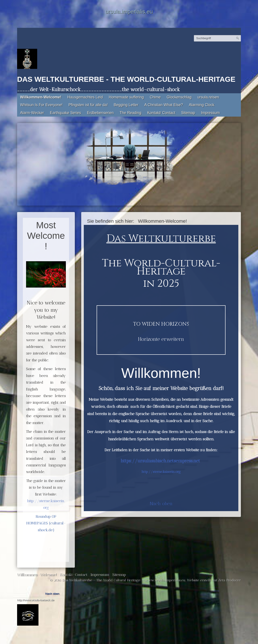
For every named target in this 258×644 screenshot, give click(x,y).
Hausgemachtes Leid (85, 97)
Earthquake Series (66, 113)
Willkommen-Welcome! (41, 97)
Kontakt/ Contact (161, 113)
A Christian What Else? (164, 105)
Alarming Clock (202, 105)
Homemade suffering (126, 97)
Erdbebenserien (100, 113)
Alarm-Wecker (32, 113)
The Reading (130, 113)
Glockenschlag (179, 97)
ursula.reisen (208, 97)
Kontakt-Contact (74, 575)
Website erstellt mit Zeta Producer (214, 580)
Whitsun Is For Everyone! (41, 105)
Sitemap (188, 113)
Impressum (210, 113)
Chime (155, 97)
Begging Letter (126, 105)
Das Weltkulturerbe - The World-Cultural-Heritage (126, 79)
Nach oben (161, 504)
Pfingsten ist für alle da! (88, 105)
